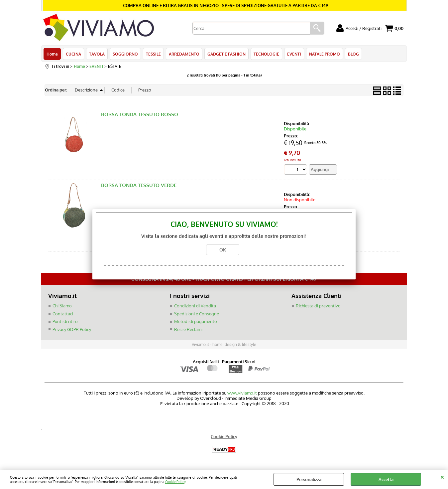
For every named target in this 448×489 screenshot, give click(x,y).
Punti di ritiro (65, 321)
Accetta (386, 479)
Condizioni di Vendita (195, 306)
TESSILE (153, 54)
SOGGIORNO (125, 54)
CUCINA (73, 54)
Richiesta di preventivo (318, 306)
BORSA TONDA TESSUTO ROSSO (140, 114)
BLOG (353, 54)
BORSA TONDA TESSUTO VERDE (139, 185)
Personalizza (309, 479)
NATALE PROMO (325, 54)
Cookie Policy (175, 482)
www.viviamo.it (242, 393)
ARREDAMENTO (184, 54)
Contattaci (63, 314)
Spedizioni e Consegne (197, 314)
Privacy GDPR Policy (72, 329)
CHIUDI (442, 476)
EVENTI (294, 54)
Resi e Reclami (188, 329)
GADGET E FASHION (226, 54)
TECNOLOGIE (266, 54)
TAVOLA (97, 54)
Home (52, 54)
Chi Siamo (62, 306)
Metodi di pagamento (196, 321)
